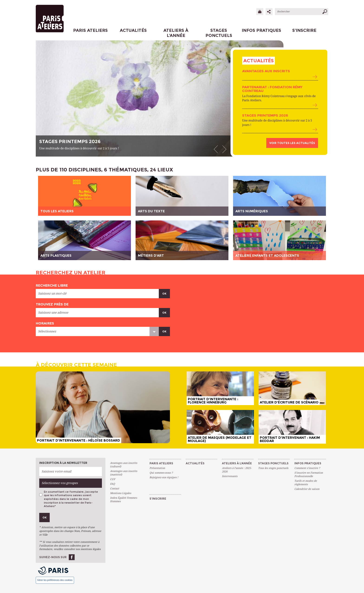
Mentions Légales (121, 493)
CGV (113, 479)
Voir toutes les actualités (292, 143)
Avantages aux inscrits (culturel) (124, 465)
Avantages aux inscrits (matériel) (124, 473)
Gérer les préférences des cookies (55, 580)
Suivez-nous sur (53, 557)
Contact (115, 489)
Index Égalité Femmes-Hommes (124, 500)
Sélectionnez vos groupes (60, 483)
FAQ (112, 484)
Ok (164, 294)
